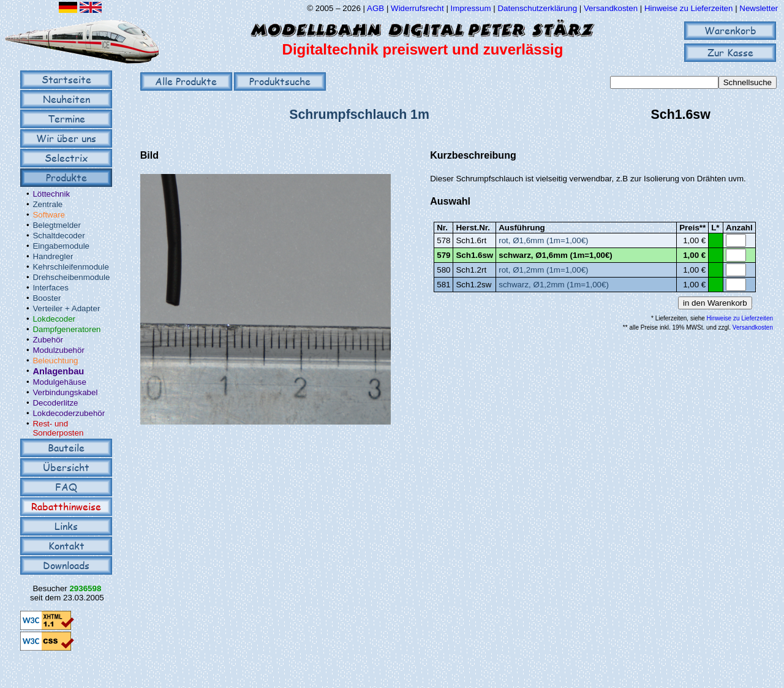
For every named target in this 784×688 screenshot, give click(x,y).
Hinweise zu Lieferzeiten (688, 8)
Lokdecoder (54, 319)
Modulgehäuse (59, 382)
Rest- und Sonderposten (58, 428)
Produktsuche (280, 81)
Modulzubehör (58, 350)
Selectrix (66, 158)
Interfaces (51, 288)
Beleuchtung (55, 361)
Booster (47, 298)
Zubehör (48, 340)
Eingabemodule (61, 246)
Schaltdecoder (58, 236)
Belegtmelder (57, 225)
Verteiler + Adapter (66, 308)
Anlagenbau (58, 371)
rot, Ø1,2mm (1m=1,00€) (543, 270)
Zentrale (47, 204)
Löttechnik (51, 194)
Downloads (66, 565)
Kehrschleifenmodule (70, 267)
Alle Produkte (186, 81)
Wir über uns (66, 138)
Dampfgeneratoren (66, 329)
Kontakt (66, 546)
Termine (66, 119)
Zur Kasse (730, 52)
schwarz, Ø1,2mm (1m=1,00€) (554, 285)
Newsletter (759, 8)
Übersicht (66, 467)
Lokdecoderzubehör (69, 413)
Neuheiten (66, 99)
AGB (375, 8)
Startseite (66, 79)
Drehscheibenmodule (71, 277)
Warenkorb (730, 30)
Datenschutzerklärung (537, 8)
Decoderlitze (55, 403)
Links (66, 526)
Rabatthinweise (66, 506)
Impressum (471, 8)
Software (49, 215)
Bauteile (66, 448)
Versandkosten (612, 8)
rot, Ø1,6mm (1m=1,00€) (543, 240)
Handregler (53, 256)
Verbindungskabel (65, 392)
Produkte (66, 177)
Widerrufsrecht (417, 8)
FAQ (66, 487)
